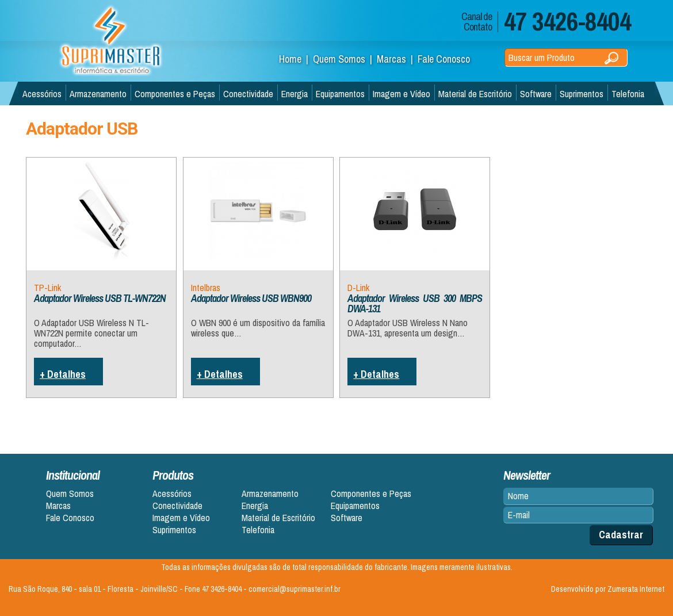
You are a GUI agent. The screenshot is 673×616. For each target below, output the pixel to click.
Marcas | (397, 59)
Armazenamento (98, 94)
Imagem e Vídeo (401, 94)
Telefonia (628, 94)
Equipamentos (340, 94)
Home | (296, 59)
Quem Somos (70, 494)
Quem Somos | (345, 59)
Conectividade (248, 94)
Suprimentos (582, 94)
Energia (295, 94)
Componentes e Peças (175, 94)
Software (536, 94)
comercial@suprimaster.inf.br (295, 589)
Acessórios (42, 94)
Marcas (58, 506)
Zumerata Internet (636, 589)
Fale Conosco (444, 59)
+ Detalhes (63, 374)
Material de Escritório (475, 94)
